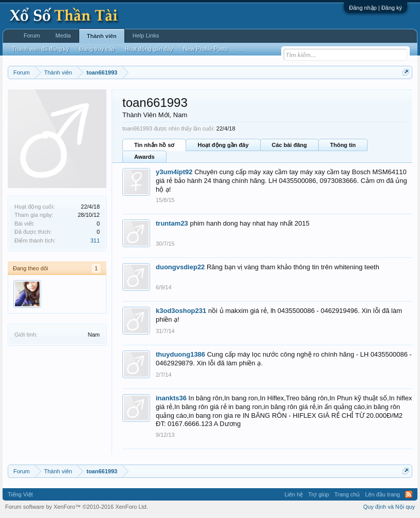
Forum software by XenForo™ (77, 507)
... (240, 49)
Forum (32, 35)
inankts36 (171, 398)
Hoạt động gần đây (223, 145)
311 (95, 240)
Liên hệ (294, 494)
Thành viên (102, 36)
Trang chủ (347, 494)
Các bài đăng (289, 145)
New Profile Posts (205, 49)
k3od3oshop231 (181, 311)
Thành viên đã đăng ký (40, 49)
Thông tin (343, 145)
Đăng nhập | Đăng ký (376, 8)
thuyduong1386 (180, 354)
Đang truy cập (97, 49)
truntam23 (172, 223)
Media (63, 35)
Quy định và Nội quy (389, 507)
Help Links (146, 35)
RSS (409, 494)
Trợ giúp (318, 494)
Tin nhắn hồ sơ (154, 145)
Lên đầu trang (382, 494)
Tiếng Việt (20, 494)
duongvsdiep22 (180, 267)
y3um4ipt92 (174, 172)
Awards (144, 157)
